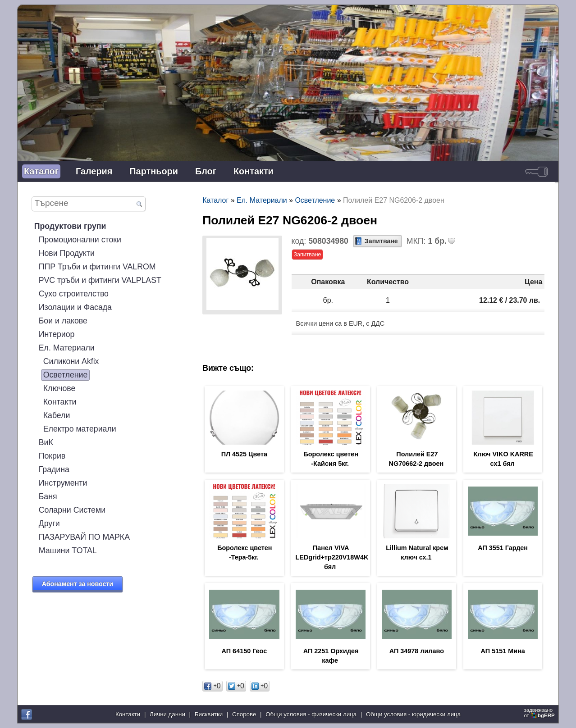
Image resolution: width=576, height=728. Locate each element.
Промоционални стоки (80, 240)
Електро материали (80, 429)
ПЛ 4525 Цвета (244, 454)
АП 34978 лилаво (417, 651)
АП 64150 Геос (245, 651)
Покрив (52, 456)
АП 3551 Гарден (503, 548)
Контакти (254, 171)
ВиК (46, 442)
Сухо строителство (74, 294)
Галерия (94, 171)
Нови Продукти (67, 253)
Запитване (381, 241)
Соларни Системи (72, 510)
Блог (206, 171)
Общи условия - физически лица (311, 714)
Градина (54, 469)
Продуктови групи (70, 226)
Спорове (244, 714)
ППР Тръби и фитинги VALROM (97, 267)
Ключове (59, 388)
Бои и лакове (63, 321)
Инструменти (63, 483)
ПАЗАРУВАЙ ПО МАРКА (84, 537)
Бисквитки (209, 714)
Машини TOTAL (68, 551)
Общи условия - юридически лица (413, 714)
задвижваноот (540, 713)
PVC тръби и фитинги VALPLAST (100, 280)
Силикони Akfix (71, 361)
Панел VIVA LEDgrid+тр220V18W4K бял (332, 557)
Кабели (57, 415)
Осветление (66, 375)
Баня (48, 496)
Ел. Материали (67, 348)
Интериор (57, 334)
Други (49, 523)
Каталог (41, 171)
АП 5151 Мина (503, 651)
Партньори (154, 171)
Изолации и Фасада (75, 307)
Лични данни (167, 714)
